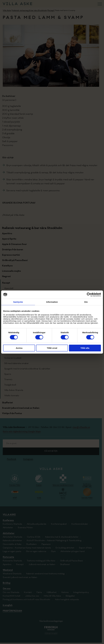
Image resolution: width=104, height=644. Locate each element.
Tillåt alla (85, 348)
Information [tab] (52, 302)
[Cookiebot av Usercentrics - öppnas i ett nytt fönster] (89, 295)
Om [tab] (86, 302)
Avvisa (19, 348)
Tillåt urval (52, 348)
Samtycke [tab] (18, 302)
